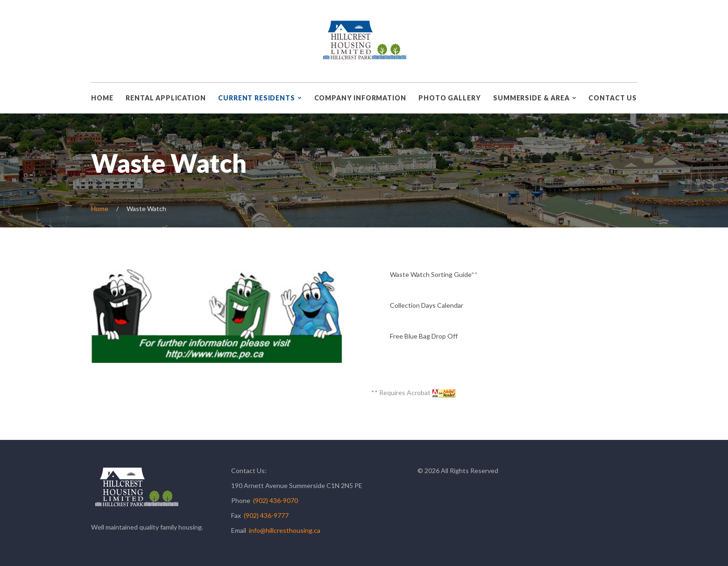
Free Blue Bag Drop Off (424, 336)
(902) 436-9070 (276, 500)
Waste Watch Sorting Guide (431, 274)
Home (102, 98)
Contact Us (612, 98)
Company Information (360, 98)
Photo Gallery (449, 98)
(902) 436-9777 (266, 515)
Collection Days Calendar (427, 305)
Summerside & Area (531, 98)
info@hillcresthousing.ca (285, 530)
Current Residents (256, 98)
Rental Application (166, 98)
